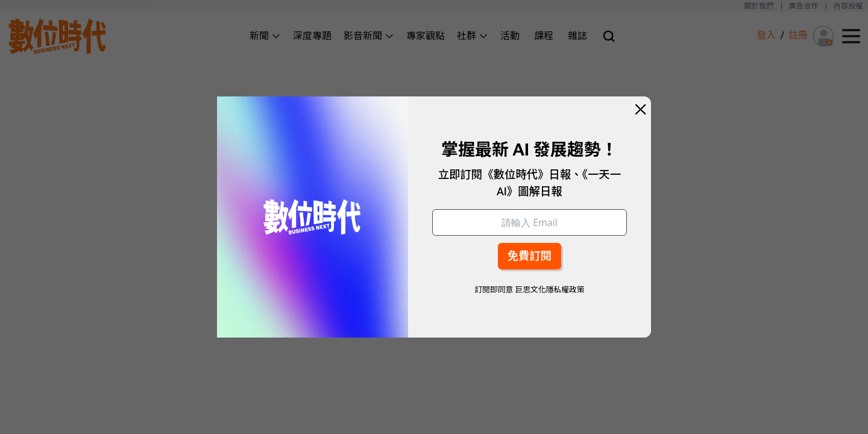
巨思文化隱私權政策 (549, 290)
